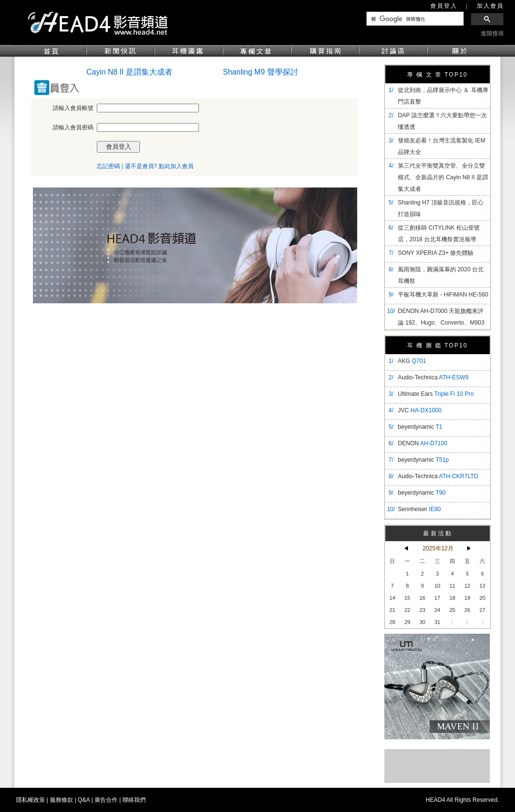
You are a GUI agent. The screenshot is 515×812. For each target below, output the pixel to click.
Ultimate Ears (436, 394)
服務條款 (61, 800)
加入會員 (490, 6)
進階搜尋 (492, 33)
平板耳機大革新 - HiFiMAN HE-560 (443, 295)
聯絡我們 (134, 800)
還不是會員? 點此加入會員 (159, 166)
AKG (412, 361)
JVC (420, 410)
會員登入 (444, 6)
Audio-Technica (433, 377)
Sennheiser (419, 509)
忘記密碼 (108, 166)
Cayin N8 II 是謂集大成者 (129, 72)
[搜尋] (414, 19)
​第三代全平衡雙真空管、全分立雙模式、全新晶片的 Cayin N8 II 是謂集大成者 (443, 177)
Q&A (84, 800)
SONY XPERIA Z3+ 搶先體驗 (436, 253)
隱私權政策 (30, 800)
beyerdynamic (420, 427)
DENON (423, 443)
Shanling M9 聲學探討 (261, 72)
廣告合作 (106, 800)
